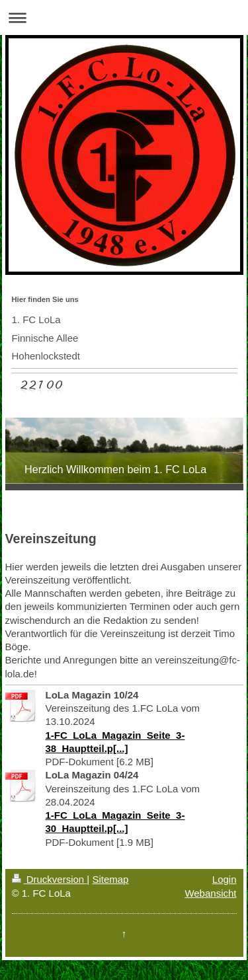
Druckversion (50, 879)
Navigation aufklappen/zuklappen (124, 18)
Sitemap (110, 879)
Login (225, 879)
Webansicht (210, 893)
